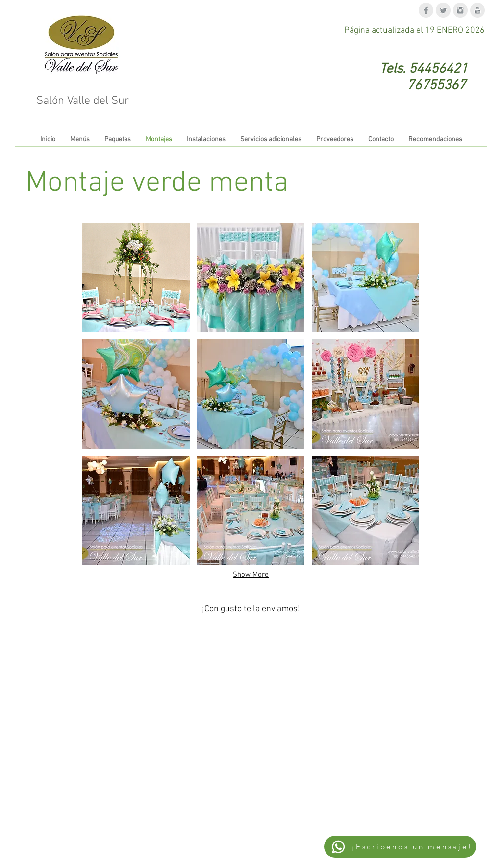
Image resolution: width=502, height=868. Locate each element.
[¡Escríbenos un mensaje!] (400, 847)
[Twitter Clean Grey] (443, 10)
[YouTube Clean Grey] (477, 10)
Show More (251, 575)
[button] (136, 277)
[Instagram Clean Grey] (460, 10)
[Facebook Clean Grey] (426, 10)
